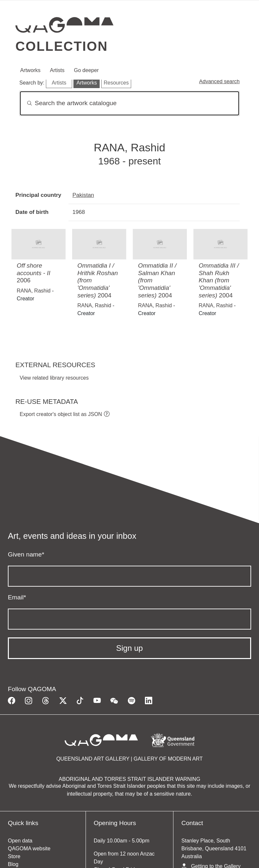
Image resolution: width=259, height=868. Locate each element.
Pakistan (83, 195)
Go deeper (87, 70)
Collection (62, 46)
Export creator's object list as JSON (61, 414)
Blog (13, 864)
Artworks (30, 70)
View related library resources (54, 378)
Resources (116, 83)
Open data (20, 841)
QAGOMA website (29, 849)
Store (14, 856)
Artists (57, 70)
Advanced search (219, 81)
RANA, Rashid (34, 291)
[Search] (129, 103)
